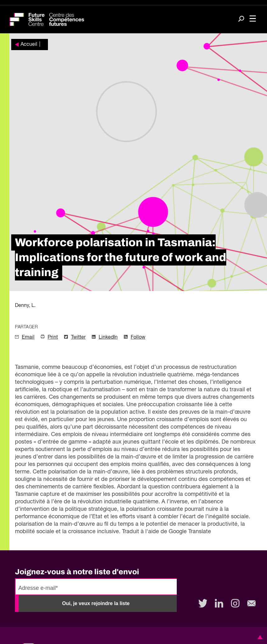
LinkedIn (108, 337)
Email (28, 337)
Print (53, 337)
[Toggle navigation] (253, 19)
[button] (259, 637)
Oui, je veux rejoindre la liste (96, 603)
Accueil (29, 45)
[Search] (241, 19)
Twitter (78, 337)
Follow (138, 337)
